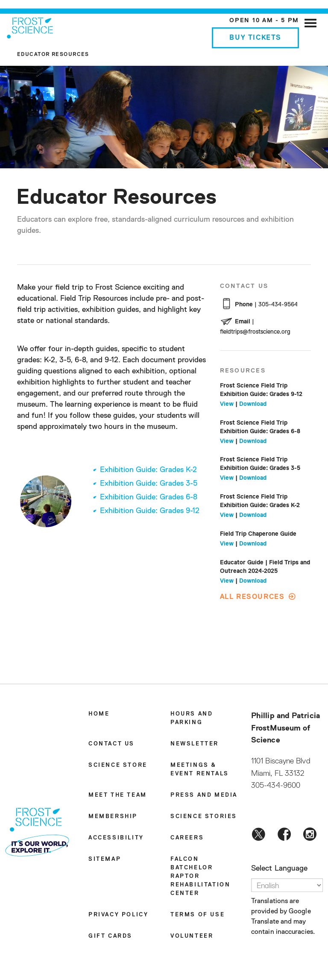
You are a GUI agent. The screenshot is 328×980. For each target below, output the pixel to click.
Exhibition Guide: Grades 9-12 (150, 511)
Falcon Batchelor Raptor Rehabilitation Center (200, 876)
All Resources (252, 597)
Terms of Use (198, 915)
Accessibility (116, 838)
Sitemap (105, 859)
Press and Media (204, 795)
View (227, 404)
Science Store (118, 765)
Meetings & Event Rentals (200, 770)
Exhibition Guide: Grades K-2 (148, 470)
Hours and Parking (192, 718)
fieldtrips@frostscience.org (255, 332)
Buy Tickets (255, 38)
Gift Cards (110, 936)
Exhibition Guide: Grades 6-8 (149, 497)
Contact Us (111, 744)
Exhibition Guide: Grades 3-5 (149, 484)
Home (99, 714)
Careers (187, 838)
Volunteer (192, 936)
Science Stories (204, 817)
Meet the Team (118, 795)
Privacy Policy (118, 915)
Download (253, 404)
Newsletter (195, 744)
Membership (113, 817)
